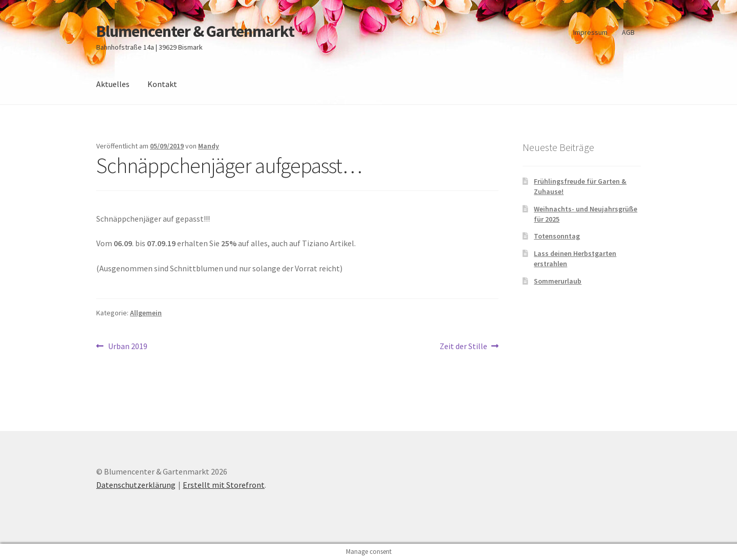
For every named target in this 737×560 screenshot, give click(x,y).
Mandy (209, 146)
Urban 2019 (127, 347)
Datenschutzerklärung (136, 485)
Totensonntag (557, 236)
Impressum (590, 32)
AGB (628, 32)
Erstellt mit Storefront (224, 485)
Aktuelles (113, 84)
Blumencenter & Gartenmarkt (195, 31)
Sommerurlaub (558, 281)
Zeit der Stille (463, 347)
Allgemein (146, 313)
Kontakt (162, 84)
